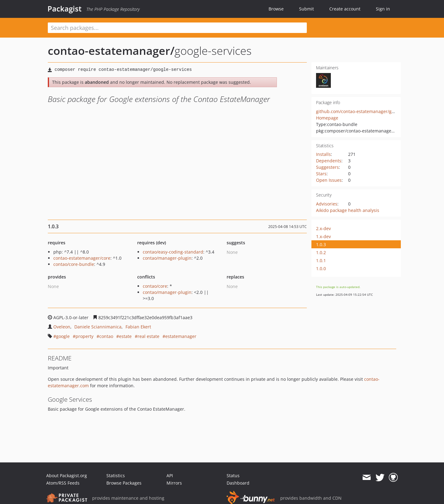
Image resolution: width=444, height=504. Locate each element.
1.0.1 (321, 260)
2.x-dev (323, 228)
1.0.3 (321, 244)
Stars (321, 174)
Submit (306, 9)
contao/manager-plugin (167, 258)
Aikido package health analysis (348, 210)
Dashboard (238, 483)
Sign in (383, 9)
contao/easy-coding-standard (173, 252)
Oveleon (62, 327)
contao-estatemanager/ (111, 51)
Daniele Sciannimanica (98, 327)
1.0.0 (321, 268)
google (63, 336)
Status (233, 476)
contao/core (155, 286)
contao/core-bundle (74, 264)
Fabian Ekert (138, 327)
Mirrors (174, 483)
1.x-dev (323, 236)
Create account (345, 9)
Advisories (327, 204)
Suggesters (327, 167)
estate (125, 336)
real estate (148, 336)
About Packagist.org (67, 476)
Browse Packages (124, 483)
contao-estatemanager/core (82, 258)
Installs (323, 154)
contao (106, 336)
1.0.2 (321, 252)
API (170, 476)
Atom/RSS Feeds (63, 483)
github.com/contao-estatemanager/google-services (368, 111)
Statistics (116, 476)
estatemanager (181, 336)
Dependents (329, 161)
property (84, 336)
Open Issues (329, 180)
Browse (276, 9)
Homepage (327, 118)
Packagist (65, 9)
